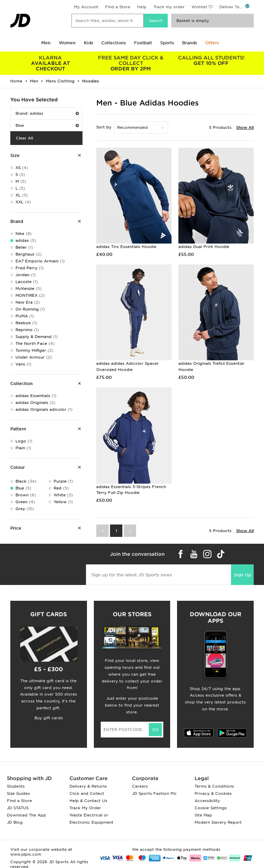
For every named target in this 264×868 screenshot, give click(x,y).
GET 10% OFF (211, 60)
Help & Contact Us (88, 801)
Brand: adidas (47, 113)
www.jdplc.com (26, 854)
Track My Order (85, 808)
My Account (86, 7)
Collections (114, 43)
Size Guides (18, 793)
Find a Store (118, 7)
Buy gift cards (49, 718)
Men (46, 43)
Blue (47, 125)
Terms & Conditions (214, 786)
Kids (89, 43)
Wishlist (199, 7)
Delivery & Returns (88, 786)
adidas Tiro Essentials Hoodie (126, 247)
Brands (190, 43)
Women (67, 43)
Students (16, 786)
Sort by (104, 127)
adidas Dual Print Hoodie (204, 247)
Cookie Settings (211, 808)
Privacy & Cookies (213, 793)
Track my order (169, 7)
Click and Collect (87, 793)
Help (142, 7)
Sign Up (242, 575)
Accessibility (207, 801)
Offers (212, 43)
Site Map (203, 815)
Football (143, 43)
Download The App (26, 815)
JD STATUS (18, 808)
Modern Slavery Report (218, 822)
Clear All (24, 138)
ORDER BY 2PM (131, 63)
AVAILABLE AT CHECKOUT (51, 63)
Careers (140, 786)
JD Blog (15, 822)
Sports (167, 43)
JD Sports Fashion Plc (154, 793)
